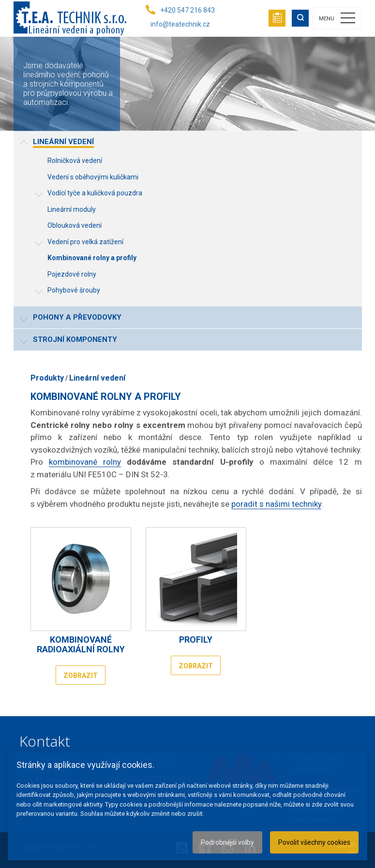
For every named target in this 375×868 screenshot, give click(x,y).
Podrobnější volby (227, 842)
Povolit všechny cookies (314, 842)
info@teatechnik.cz (180, 24)
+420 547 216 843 (187, 10)
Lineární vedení (97, 378)
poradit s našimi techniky (276, 504)
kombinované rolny (85, 462)
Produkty (47, 378)
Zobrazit (81, 676)
